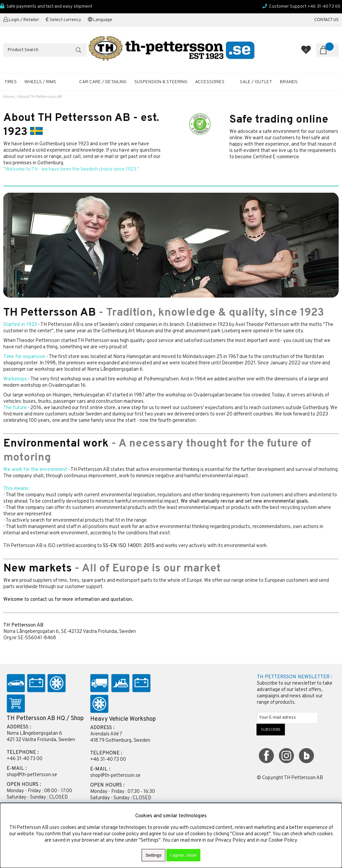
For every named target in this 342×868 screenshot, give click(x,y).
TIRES (11, 82)
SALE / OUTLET (256, 82)
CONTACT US (326, 20)
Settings (153, 855)
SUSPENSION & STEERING (161, 82)
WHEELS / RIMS (40, 82)
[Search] (45, 50)
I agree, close (183, 855)
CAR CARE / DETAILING (103, 82)
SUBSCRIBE (271, 730)
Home (9, 97)
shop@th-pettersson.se (32, 775)
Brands (289, 82)
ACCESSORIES (210, 82)
